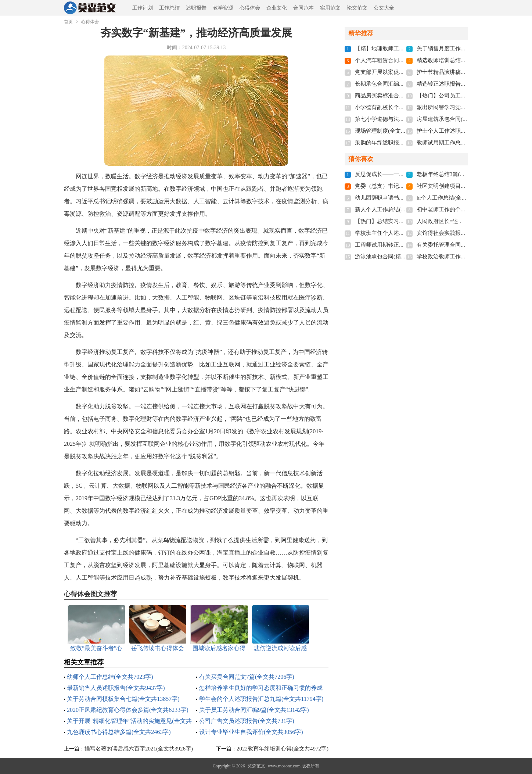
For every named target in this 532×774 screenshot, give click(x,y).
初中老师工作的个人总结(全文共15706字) (467, 209)
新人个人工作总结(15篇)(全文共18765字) (404, 209)
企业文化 (277, 8)
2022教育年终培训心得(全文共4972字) (283, 749)
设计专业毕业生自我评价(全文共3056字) (251, 732)
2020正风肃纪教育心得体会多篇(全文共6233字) (128, 710)
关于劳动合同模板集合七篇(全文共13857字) (123, 699)
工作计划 (143, 8)
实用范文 (330, 8)
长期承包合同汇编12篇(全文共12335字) (402, 84)
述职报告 (196, 8)
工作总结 (169, 8)
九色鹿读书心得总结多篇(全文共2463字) (119, 732)
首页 (68, 22)
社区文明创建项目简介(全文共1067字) (463, 186)
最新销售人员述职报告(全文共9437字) (116, 688)
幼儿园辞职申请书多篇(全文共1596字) (401, 198)
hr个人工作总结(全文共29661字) (455, 198)
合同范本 (303, 8)
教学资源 (223, 8)
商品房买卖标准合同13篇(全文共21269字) (405, 96)
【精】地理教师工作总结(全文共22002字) (405, 49)
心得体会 (250, 8)
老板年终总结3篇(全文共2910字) (456, 174)
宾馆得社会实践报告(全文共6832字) (460, 233)
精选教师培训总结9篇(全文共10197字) (463, 60)
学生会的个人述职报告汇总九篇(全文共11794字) (261, 699)
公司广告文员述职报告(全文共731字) (247, 721)
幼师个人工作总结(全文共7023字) (110, 677)
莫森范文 (256, 766)
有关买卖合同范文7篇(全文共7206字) (247, 677)
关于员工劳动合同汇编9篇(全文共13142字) (254, 710)
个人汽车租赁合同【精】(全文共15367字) (405, 60)
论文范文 (357, 8)
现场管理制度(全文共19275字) (391, 131)
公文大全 (384, 8)
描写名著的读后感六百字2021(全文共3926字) (139, 749)
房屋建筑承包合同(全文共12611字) (458, 119)
